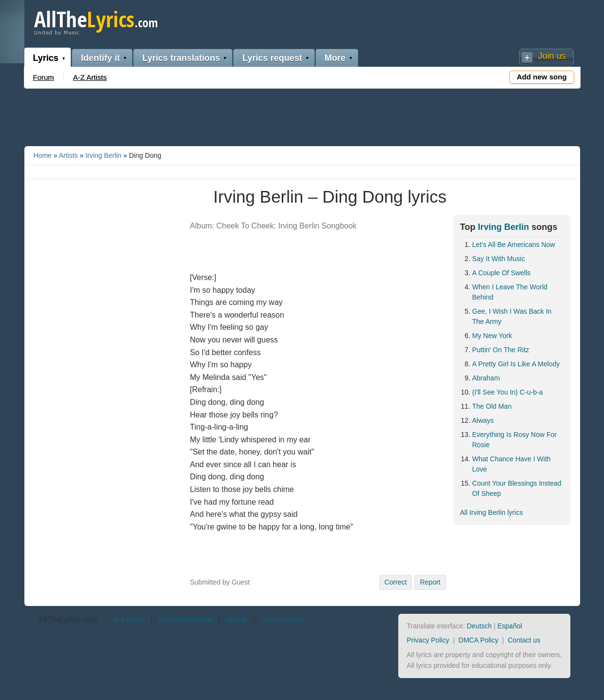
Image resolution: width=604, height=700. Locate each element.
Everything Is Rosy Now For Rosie (515, 440)
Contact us (524, 640)
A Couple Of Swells (502, 273)
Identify (237, 620)
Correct (396, 582)
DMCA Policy (479, 640)
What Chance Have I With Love (512, 464)
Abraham (486, 378)
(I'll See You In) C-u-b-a (508, 392)
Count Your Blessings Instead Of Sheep (517, 488)
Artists (68, 155)
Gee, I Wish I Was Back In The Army (512, 316)
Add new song (542, 77)
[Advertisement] (302, 115)
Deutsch (479, 626)
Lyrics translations (181, 58)
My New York (492, 336)
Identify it (100, 58)
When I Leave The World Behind (510, 292)
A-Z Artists (90, 77)
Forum (44, 77)
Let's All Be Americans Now (514, 245)
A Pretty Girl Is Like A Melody (516, 364)
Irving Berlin (103, 155)
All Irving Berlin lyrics (492, 512)
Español (510, 626)
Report (430, 582)
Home (43, 155)
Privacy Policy (428, 640)
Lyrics (46, 58)
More (335, 58)
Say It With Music (499, 259)
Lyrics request (272, 58)
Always (483, 420)
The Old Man (492, 406)
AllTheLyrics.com (68, 619)
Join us (552, 56)
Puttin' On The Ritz (501, 350)
